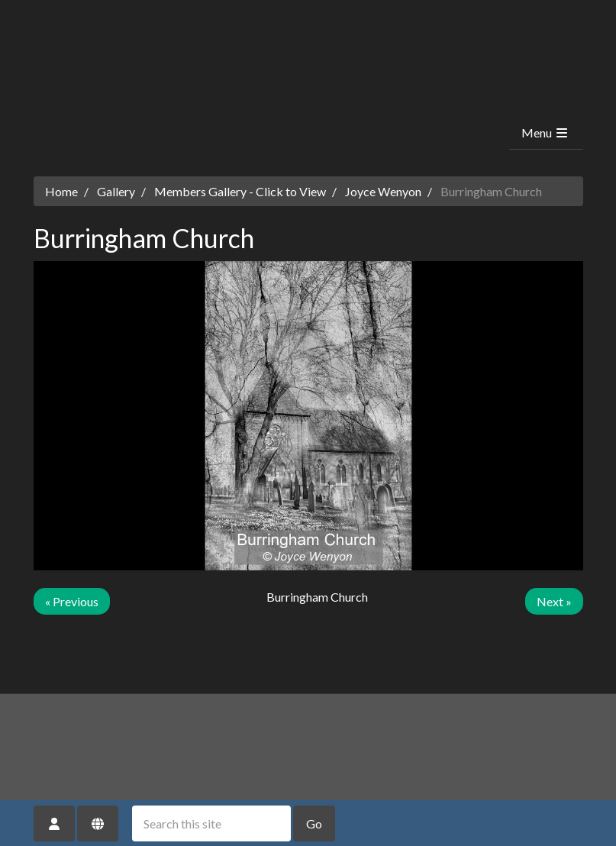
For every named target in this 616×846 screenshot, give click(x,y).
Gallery (116, 191)
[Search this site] (211, 823)
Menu (545, 132)
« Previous (72, 601)
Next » (554, 601)
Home (61, 191)
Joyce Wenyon (383, 191)
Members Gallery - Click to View (240, 191)
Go (314, 823)
